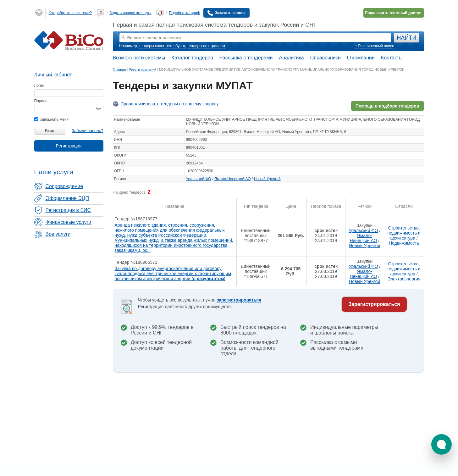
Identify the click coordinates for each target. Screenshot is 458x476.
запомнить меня (51, 119)
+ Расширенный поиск (374, 46)
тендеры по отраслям (206, 46)
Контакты (392, 58)
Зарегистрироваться (374, 304)
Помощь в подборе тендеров (387, 106)
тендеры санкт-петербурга (162, 46)
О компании (361, 58)
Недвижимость (404, 243)
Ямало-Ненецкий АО (233, 179)
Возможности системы (139, 58)
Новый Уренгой (267, 179)
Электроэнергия (404, 279)
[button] (441, 444)
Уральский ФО (199, 179)
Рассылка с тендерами (246, 58)
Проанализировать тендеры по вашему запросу (170, 104)
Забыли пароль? (87, 131)
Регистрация (69, 146)
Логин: (40, 86)
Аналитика (291, 58)
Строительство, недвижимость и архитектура (404, 233)
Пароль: (41, 101)
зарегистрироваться (239, 300)
